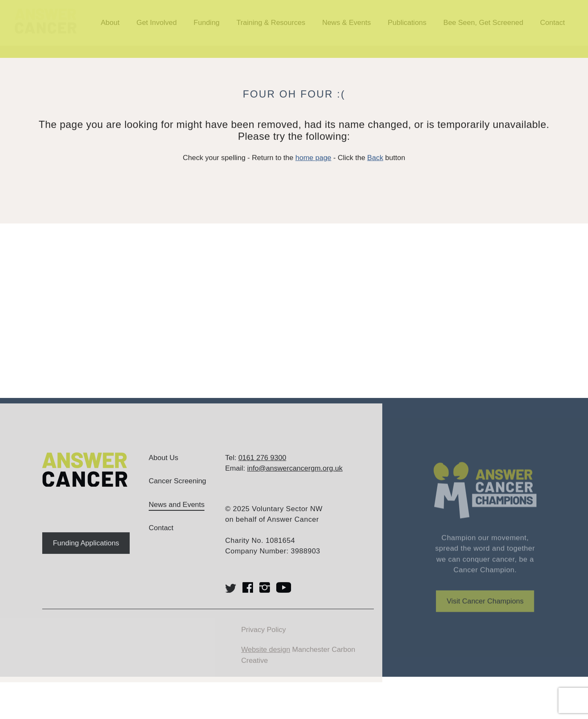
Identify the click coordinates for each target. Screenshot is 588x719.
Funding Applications (86, 554)
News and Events (177, 515)
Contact (161, 539)
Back (375, 165)
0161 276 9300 (262, 468)
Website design (266, 660)
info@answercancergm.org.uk (295, 479)
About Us (163, 468)
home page (313, 165)
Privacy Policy (264, 640)
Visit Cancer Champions (485, 620)
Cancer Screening (177, 492)
